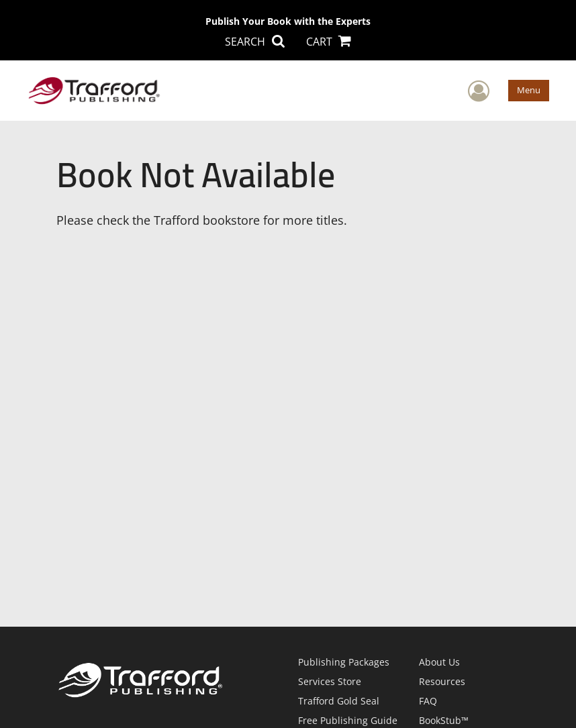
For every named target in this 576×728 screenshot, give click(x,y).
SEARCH (254, 42)
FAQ (428, 701)
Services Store (330, 681)
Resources (442, 681)
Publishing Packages (344, 662)
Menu (529, 90)
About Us (439, 662)
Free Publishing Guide (348, 720)
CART (329, 42)
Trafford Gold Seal (339, 701)
